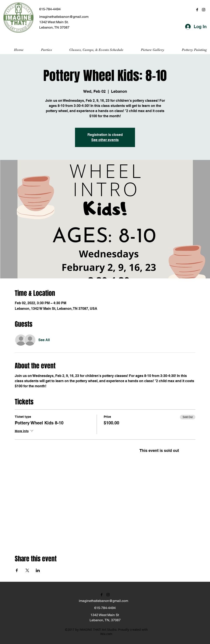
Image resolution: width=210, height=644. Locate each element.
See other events (105, 140)
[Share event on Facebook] (17, 570)
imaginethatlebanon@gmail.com (64, 17)
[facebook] (197, 10)
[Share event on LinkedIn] (38, 570)
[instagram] (204, 10)
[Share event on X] (27, 570)
